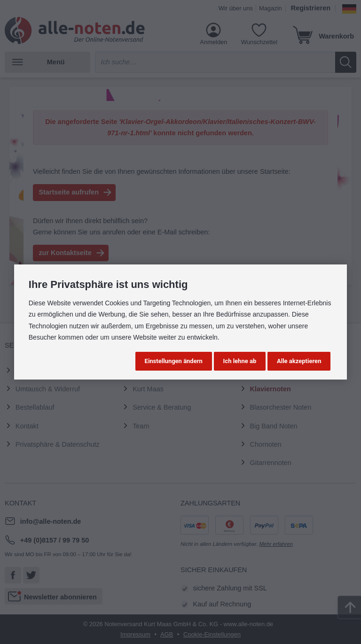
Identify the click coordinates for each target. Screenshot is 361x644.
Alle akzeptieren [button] (299, 361)
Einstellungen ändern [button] (174, 361)
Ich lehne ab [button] (240, 361)
